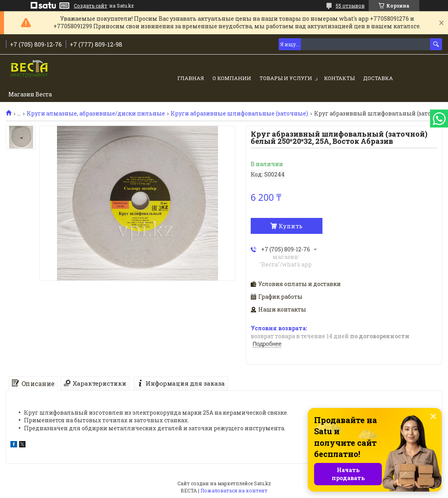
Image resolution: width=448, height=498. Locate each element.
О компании (232, 78)
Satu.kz (262, 483)
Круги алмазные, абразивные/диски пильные (96, 114)
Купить (291, 226)
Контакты (339, 78)
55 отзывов (350, 6)
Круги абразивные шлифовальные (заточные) (239, 114)
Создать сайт (90, 6)
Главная (191, 78)
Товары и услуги (286, 78)
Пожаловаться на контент (234, 490)
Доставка (378, 78)
